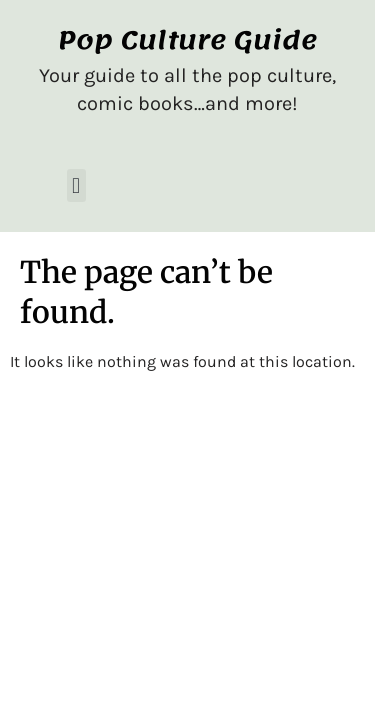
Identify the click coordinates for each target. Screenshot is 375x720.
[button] (76, 185)
